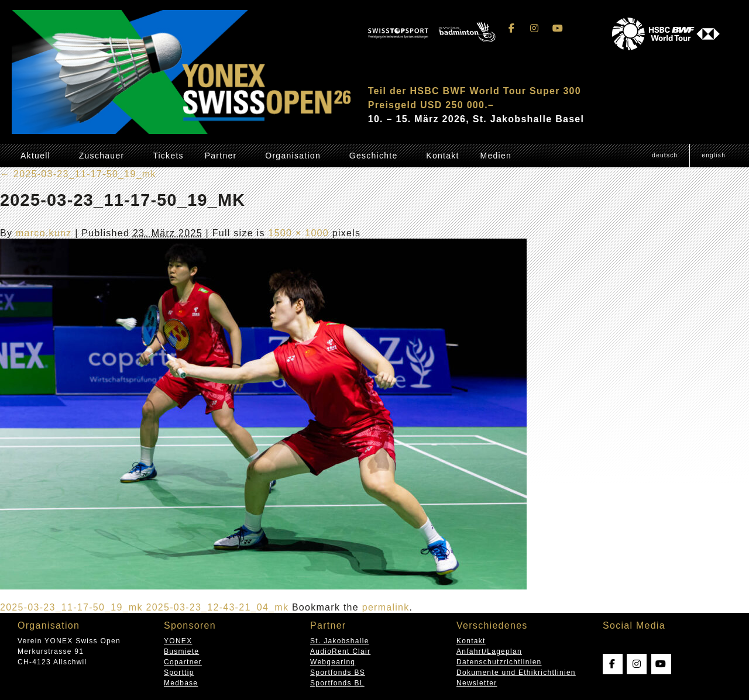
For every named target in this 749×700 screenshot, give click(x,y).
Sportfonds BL (337, 683)
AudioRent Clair (340, 651)
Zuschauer (102, 156)
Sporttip (179, 673)
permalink (386, 607)
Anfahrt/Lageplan (489, 651)
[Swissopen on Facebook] (512, 28)
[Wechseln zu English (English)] (713, 156)
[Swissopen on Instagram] (535, 28)
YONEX (178, 641)
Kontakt (442, 156)
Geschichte (374, 156)
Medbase (181, 683)
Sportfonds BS (338, 673)
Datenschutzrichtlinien (499, 662)
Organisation (293, 156)
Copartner (183, 662)
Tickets (168, 156)
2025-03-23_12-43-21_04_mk (217, 607)
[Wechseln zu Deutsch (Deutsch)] (665, 156)
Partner (221, 156)
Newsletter (477, 683)
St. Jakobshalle (340, 641)
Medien (496, 156)
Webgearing (333, 662)
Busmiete (181, 651)
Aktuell (35, 156)
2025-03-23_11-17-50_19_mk (78, 174)
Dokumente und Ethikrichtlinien (516, 673)
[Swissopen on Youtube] (558, 28)
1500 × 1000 (298, 233)
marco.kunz (44, 233)
